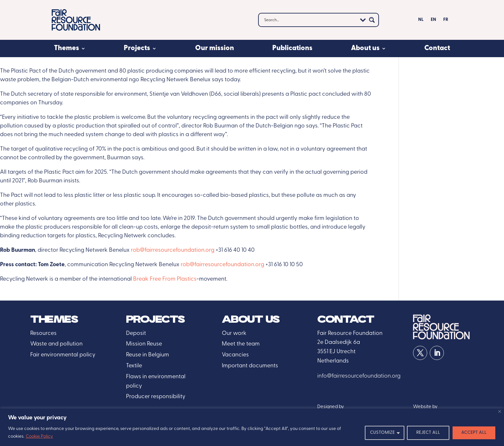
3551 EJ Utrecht (336, 352)
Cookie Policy (39, 437)
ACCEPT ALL (474, 433)
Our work (234, 333)
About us (365, 48)
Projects (137, 48)
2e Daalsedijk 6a (339, 342)
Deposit (136, 333)
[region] (252, 427)
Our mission (215, 48)
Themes (67, 48)
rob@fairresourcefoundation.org (173, 250)
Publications (292, 48)
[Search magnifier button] (372, 20)
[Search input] (310, 20)
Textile (134, 366)
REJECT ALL (428, 433)
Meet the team (241, 344)
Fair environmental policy (63, 355)
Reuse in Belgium (148, 355)
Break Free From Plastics (165, 279)
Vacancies (235, 355)
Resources (43, 333)
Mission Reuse (144, 344)
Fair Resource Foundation (350, 333)
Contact (437, 48)
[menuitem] (421, 21)
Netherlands (333, 361)
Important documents (250, 366)
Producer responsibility (156, 397)
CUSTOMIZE (382, 433)
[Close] (500, 411)
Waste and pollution (56, 344)
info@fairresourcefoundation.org (359, 376)
